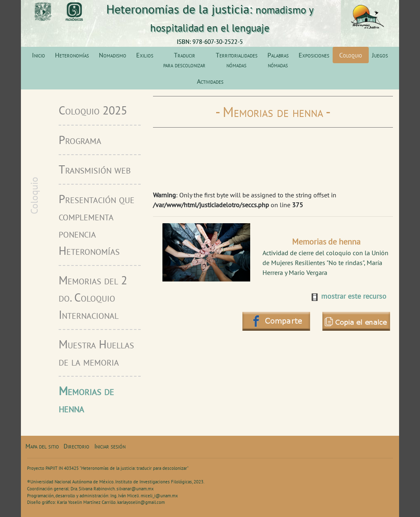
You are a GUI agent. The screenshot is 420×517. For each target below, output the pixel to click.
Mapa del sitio (42, 446)
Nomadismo (113, 55)
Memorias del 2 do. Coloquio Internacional (93, 297)
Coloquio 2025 (93, 110)
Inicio (39, 55)
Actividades (210, 81)
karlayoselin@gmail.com (141, 502)
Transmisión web (95, 169)
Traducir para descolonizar (184, 60)
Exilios (145, 55)
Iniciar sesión (110, 446)
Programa (80, 140)
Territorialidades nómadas (237, 60)
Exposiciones (314, 55)
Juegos (380, 55)
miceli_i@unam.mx (159, 496)
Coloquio (351, 55)
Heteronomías (72, 55)
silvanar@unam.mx (135, 489)
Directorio (76, 446)
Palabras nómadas (278, 60)
